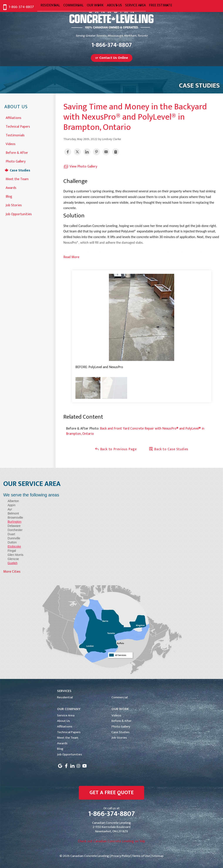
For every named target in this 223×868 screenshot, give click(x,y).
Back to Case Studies (169, 449)
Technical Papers (18, 126)
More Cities (12, 572)
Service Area (66, 715)
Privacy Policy (121, 856)
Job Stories (14, 205)
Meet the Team (17, 179)
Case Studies (20, 170)
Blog (9, 196)
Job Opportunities (19, 214)
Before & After (17, 152)
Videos (11, 144)
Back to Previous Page (116, 449)
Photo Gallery (16, 161)
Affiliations (14, 118)
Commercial (120, 697)
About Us (16, 107)
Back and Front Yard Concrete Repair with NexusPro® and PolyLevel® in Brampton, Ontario (135, 431)
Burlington (14, 522)
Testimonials (15, 135)
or (112, 58)
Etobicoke (14, 547)
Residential (65, 697)
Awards (11, 187)
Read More (71, 257)
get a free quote (112, 793)
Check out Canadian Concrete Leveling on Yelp (112, 841)
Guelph (13, 563)
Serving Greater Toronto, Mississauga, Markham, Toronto (112, 36)
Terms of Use (141, 856)
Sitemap (158, 856)
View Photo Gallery (80, 167)
